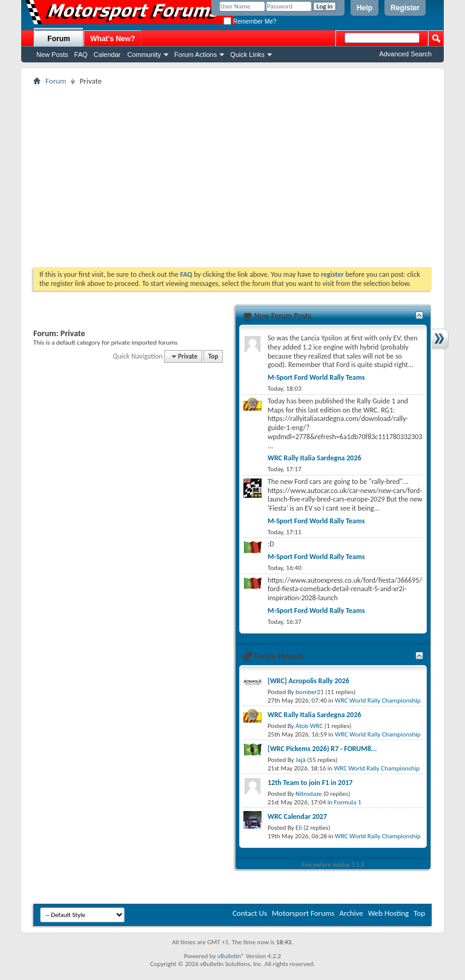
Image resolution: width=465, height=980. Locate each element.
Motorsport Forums (303, 913)
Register (405, 8)
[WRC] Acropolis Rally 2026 (308, 681)
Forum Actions (196, 55)
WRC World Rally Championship (378, 700)
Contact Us (250, 913)
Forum (58, 39)
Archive (351, 913)
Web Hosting (388, 913)
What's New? (113, 39)
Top (213, 356)
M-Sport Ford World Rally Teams (316, 377)
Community (144, 55)
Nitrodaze (308, 794)
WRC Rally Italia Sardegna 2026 (315, 458)
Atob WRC (309, 726)
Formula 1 (348, 802)
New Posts (52, 55)
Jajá (301, 760)
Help (364, 8)
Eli (298, 828)
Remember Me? (250, 22)
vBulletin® (231, 956)
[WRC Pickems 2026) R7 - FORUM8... (322, 749)
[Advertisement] (232, 176)
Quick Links (247, 55)
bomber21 (310, 692)
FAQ (81, 55)
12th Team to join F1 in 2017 (310, 783)
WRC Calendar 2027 (297, 816)
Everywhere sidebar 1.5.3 (333, 865)
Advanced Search (405, 54)
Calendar (107, 55)
